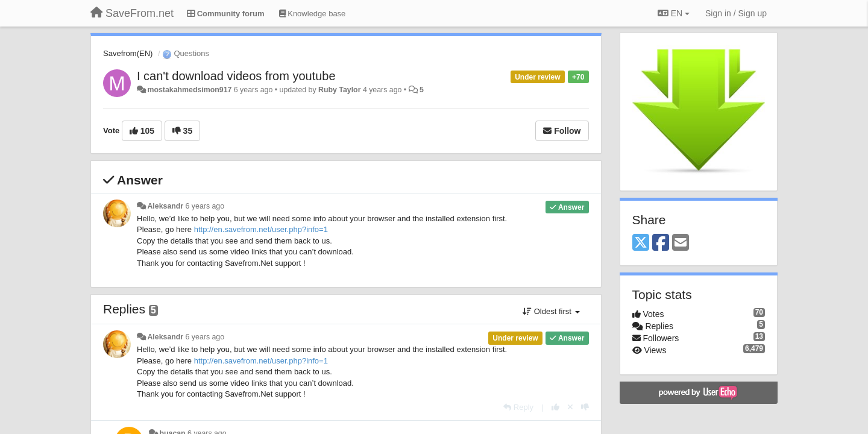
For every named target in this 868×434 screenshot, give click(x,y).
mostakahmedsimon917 (189, 90)
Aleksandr (165, 206)
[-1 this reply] (585, 407)
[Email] (681, 243)
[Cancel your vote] (570, 407)
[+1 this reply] (555, 407)
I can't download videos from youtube (236, 76)
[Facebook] (661, 243)
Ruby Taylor (339, 90)
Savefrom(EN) (128, 53)
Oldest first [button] (551, 311)
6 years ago (205, 206)
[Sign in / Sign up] (736, 13)
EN (674, 13)
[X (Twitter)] (641, 243)
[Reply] (518, 407)
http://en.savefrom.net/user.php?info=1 (261, 229)
